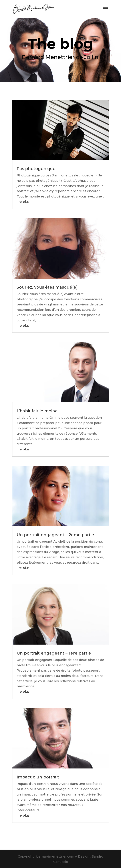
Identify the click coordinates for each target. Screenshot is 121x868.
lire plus (23, 202)
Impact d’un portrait (38, 777)
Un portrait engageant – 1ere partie (54, 653)
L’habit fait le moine (37, 411)
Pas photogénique (36, 169)
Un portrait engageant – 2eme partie (55, 535)
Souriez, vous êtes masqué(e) (47, 287)
